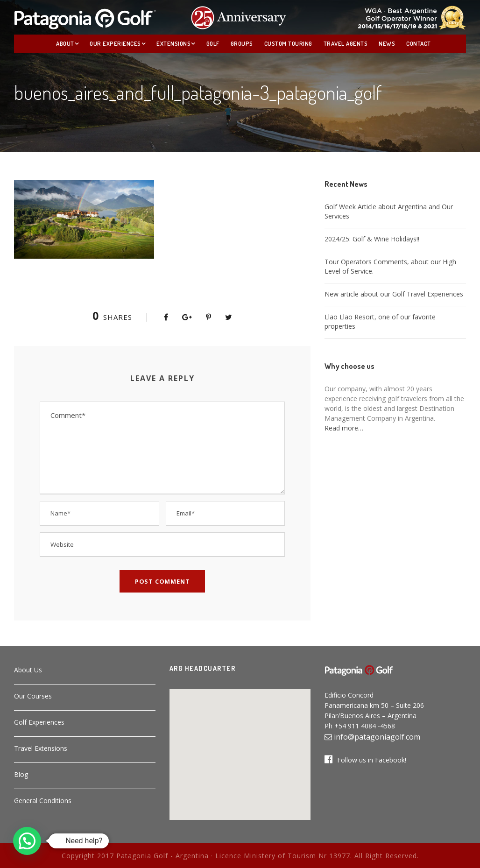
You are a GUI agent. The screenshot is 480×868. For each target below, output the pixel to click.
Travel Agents (346, 43)
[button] (240, 749)
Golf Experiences (39, 722)
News (387, 43)
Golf (213, 43)
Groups (242, 43)
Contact (419, 43)
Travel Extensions (41, 748)
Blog (21, 774)
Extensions (173, 43)
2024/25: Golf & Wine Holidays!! (372, 239)
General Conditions (43, 801)
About (65, 43)
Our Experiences (115, 43)
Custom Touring (288, 43)
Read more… (344, 428)
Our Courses (33, 696)
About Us (28, 670)
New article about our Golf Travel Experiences (394, 294)
